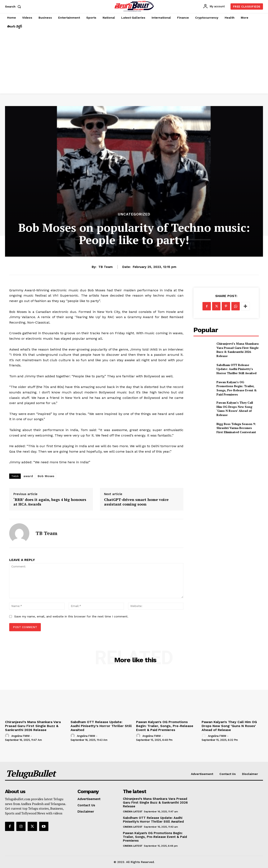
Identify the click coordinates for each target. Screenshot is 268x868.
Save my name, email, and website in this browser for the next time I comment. (71, 616)
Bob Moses (46, 476)
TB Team (106, 267)
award (28, 476)
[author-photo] (8, 736)
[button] (14, 6)
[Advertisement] (134, 62)
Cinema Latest (133, 812)
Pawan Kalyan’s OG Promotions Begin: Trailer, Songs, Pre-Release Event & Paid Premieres (237, 388)
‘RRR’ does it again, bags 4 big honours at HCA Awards (50, 502)
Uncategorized (134, 214)
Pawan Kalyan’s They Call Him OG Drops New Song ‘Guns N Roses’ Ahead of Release (235, 409)
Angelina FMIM (20, 736)
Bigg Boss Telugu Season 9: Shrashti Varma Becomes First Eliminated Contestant (236, 428)
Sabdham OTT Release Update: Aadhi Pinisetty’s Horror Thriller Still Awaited (236, 369)
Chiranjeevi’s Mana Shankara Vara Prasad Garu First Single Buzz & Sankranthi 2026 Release (238, 350)
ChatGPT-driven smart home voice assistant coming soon (136, 502)
